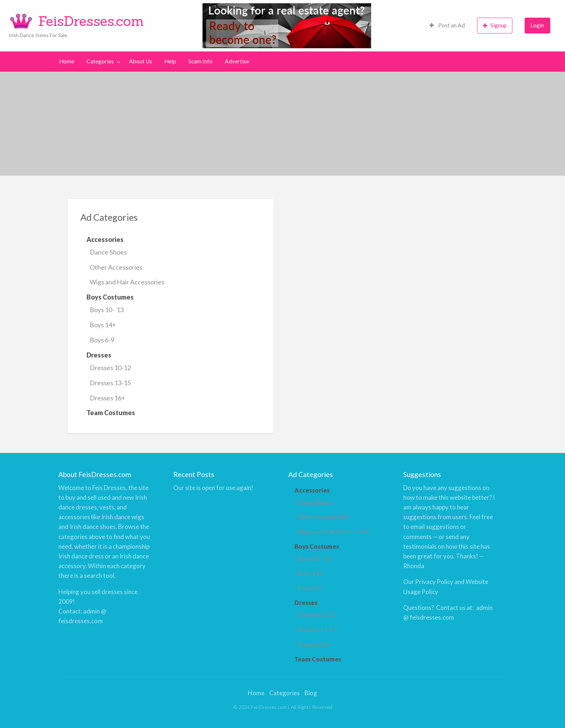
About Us (141, 61)
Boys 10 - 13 (107, 310)
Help (170, 61)
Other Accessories (116, 267)
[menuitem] (447, 26)
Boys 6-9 (102, 340)
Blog (311, 693)
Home (67, 61)
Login (537, 25)
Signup (495, 25)
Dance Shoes (108, 252)
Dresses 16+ (108, 398)
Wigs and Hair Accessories (127, 282)
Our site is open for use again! (213, 488)
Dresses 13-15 (110, 383)
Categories (100, 61)
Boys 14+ (103, 325)
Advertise (237, 61)
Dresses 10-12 (110, 368)
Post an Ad (447, 25)
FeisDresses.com (91, 21)
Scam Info (201, 61)
